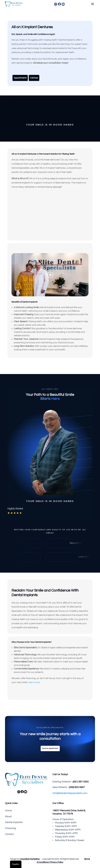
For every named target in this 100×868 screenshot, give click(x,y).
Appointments (20, 78)
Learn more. (34, 682)
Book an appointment (50, 748)
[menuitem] (67, 4)
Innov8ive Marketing (30, 859)
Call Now (34, 78)
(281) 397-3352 (81, 782)
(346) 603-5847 (77, 787)
